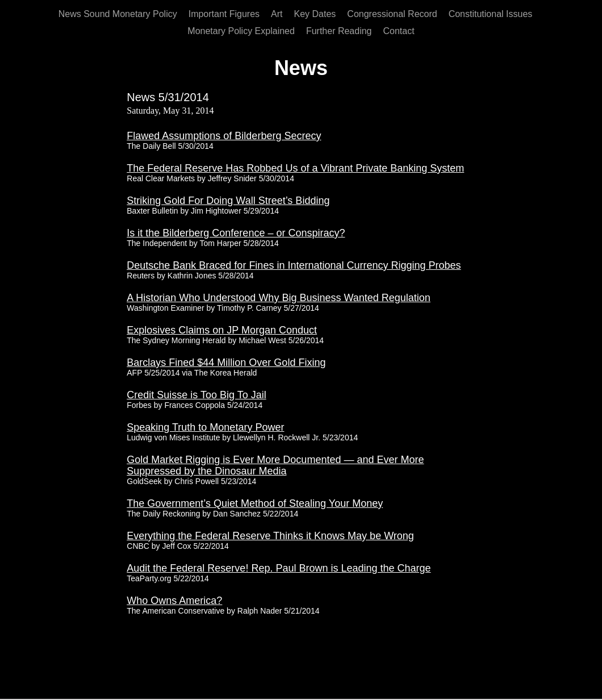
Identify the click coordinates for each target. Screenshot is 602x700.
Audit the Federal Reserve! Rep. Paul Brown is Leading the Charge (279, 568)
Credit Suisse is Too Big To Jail (196, 395)
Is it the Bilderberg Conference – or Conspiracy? (236, 233)
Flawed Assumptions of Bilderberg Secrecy (224, 136)
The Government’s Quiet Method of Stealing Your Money (255, 503)
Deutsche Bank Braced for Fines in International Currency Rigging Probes (294, 265)
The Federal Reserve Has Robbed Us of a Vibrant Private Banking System (295, 168)
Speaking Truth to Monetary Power (205, 427)
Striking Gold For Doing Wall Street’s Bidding (228, 201)
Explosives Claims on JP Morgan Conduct (222, 330)
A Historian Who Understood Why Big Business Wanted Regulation (279, 298)
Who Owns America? (174, 601)
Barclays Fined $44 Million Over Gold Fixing (226, 363)
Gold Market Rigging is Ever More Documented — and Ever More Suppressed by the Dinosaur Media (275, 465)
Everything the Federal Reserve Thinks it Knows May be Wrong (270, 536)
